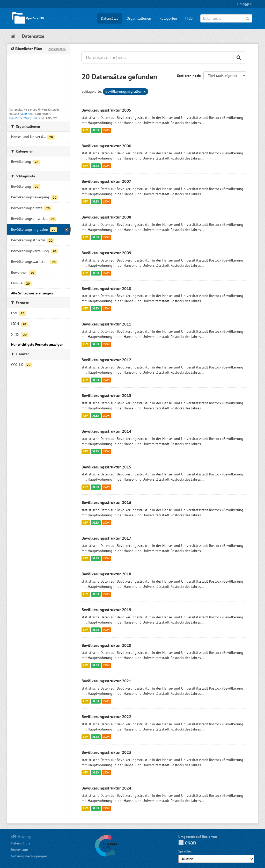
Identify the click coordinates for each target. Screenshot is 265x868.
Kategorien (168, 18)
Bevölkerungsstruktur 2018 (106, 574)
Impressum (19, 850)
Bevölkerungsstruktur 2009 (106, 253)
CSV (86, 130)
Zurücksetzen (57, 49)
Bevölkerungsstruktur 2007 (106, 181)
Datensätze (110, 18)
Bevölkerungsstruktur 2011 (106, 324)
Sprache (185, 851)
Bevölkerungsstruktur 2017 (106, 538)
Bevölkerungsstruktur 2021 (106, 681)
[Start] (13, 36)
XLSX (96, 130)
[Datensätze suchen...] (157, 57)
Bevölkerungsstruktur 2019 (106, 610)
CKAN (187, 842)
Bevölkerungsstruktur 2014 (106, 431)
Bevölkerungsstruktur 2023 (106, 752)
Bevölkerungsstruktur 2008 (106, 217)
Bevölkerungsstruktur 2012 (106, 360)
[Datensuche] (226, 18)
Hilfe (189, 18)
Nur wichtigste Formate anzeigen (37, 344)
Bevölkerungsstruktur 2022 (106, 717)
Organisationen (139, 18)
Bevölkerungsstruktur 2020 (106, 645)
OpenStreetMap (19, 118)
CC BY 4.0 (26, 114)
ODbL (34, 118)
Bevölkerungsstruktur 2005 (106, 110)
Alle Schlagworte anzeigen (32, 293)
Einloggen (244, 4)
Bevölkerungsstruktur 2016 (106, 502)
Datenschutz (21, 843)
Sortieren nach (189, 76)
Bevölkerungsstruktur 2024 (106, 788)
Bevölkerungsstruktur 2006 (106, 146)
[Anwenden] (247, 18)
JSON (106, 130)
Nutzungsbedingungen (29, 856)
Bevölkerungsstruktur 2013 (106, 395)
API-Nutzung (21, 837)
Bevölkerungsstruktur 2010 (106, 288)
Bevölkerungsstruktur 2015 (106, 467)
